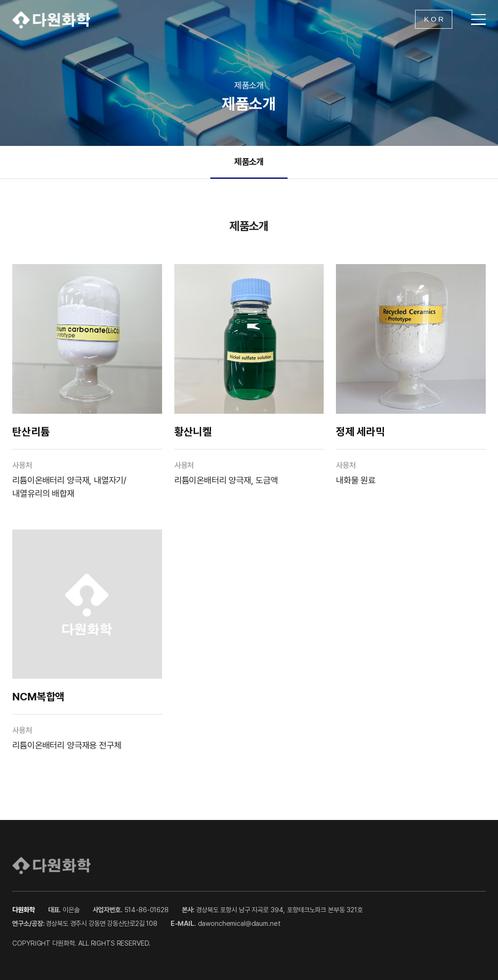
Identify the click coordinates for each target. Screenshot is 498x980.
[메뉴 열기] (478, 20)
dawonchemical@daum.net (239, 923)
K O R (434, 19)
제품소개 (249, 161)
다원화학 (51, 20)
